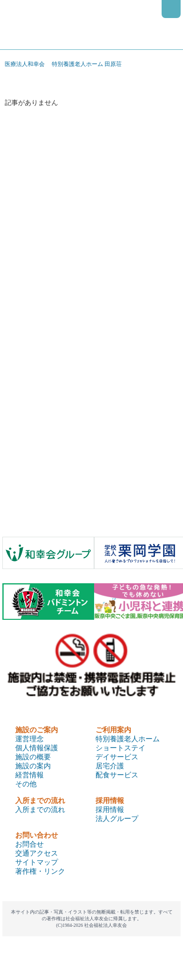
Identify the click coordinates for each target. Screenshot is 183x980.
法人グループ (117, 819)
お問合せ (29, 844)
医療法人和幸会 (25, 64)
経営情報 (29, 775)
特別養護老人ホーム (128, 739)
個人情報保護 (37, 748)
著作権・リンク (40, 871)
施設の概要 (33, 757)
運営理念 (29, 739)
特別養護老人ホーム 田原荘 (87, 64)
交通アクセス (37, 853)
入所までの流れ (40, 810)
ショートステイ (120, 748)
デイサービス (117, 757)
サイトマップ (37, 862)
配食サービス (117, 775)
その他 (26, 784)
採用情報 (110, 810)
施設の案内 (33, 766)
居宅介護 (110, 766)
